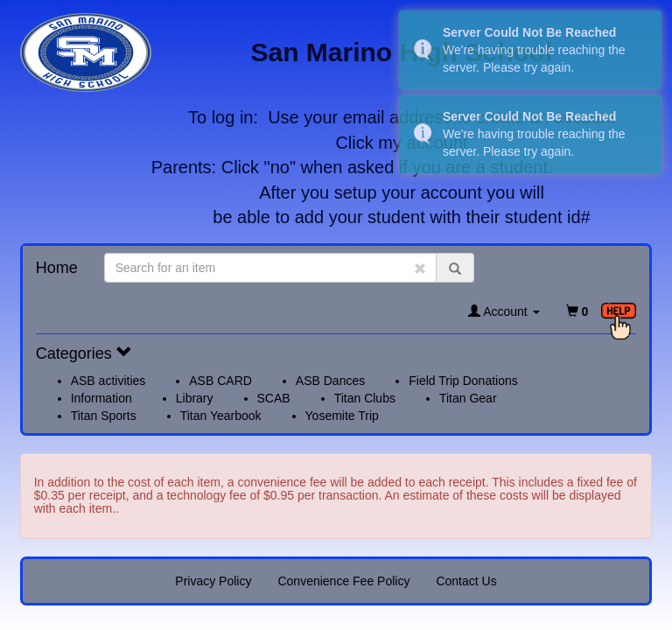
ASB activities (108, 381)
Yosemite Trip (342, 416)
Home (57, 268)
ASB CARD (220, 381)
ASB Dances (330, 381)
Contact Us (466, 581)
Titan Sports (104, 416)
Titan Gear (468, 398)
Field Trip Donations (463, 381)
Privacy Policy (213, 581)
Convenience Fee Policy (343, 581)
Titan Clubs (365, 398)
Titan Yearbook (221, 416)
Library (195, 398)
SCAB (274, 398)
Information (101, 398)
